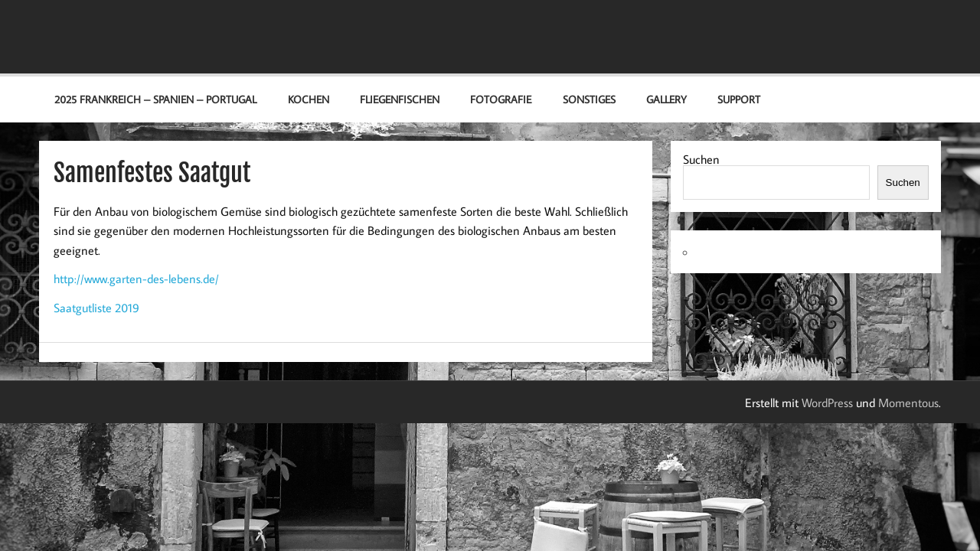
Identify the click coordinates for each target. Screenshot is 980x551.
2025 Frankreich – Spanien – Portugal (155, 99)
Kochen (309, 99)
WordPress (827, 403)
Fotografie (501, 99)
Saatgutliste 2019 (96, 308)
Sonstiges (589, 99)
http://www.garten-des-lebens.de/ (136, 279)
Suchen (701, 159)
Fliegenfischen (400, 99)
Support (739, 99)
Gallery (666, 99)
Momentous (908, 403)
